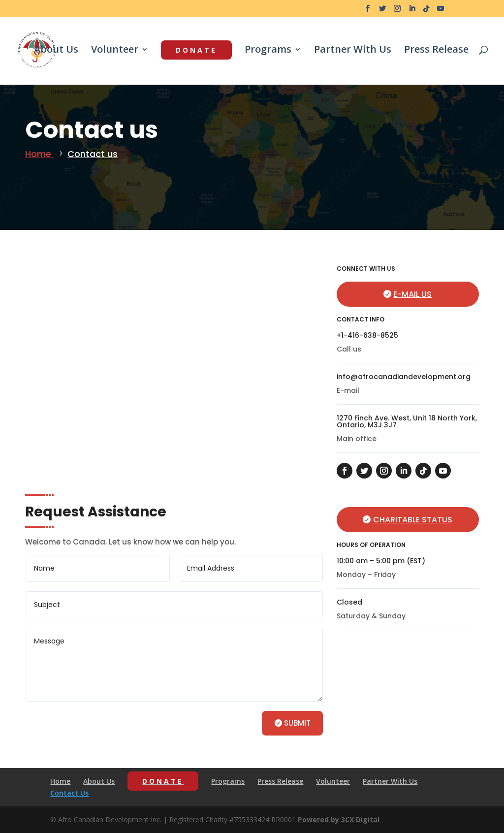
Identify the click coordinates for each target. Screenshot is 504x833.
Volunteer (115, 51)
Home (39, 154)
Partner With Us (353, 51)
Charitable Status (413, 520)
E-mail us (412, 294)
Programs (268, 51)
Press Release (436, 51)
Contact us (93, 154)
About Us (56, 51)
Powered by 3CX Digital (339, 819)
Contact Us (69, 793)
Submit (297, 723)
